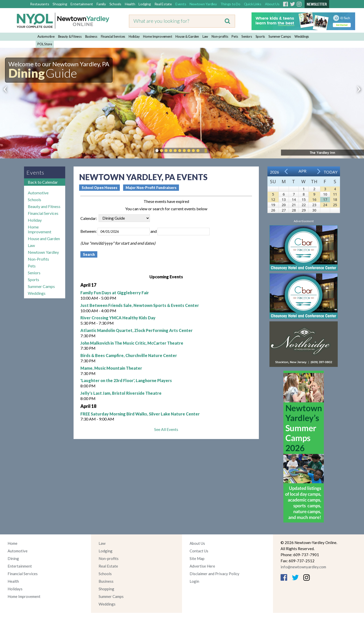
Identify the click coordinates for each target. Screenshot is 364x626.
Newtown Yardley (203, 4)
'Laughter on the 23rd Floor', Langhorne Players (126, 380)
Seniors (247, 36)
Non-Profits (38, 259)
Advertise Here (202, 566)
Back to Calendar (43, 182)
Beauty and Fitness (44, 206)
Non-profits (220, 36)
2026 (275, 172)
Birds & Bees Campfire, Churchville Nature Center (129, 355)
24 (325, 205)
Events (181, 4)
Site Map (197, 558)
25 (335, 205)
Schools (115, 4)
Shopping (60, 4)
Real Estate (163, 4)
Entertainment (82, 4)
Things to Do (230, 4)
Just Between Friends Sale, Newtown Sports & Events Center (140, 305)
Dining (13, 558)
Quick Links (253, 4)
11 (335, 194)
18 (335, 200)
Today (331, 172)
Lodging (145, 4)
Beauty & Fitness (70, 36)
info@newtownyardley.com (303, 567)
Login (194, 581)
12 (273, 200)
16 (314, 200)
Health (130, 4)
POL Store (45, 44)
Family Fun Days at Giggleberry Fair (115, 293)
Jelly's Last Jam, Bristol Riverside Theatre (121, 393)
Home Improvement (157, 36)
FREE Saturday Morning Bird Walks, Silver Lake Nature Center (140, 414)
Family (101, 4)
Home (13, 543)
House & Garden (187, 36)
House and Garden (44, 238)
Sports (260, 36)
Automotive (46, 36)
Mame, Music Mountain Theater (111, 368)
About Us (272, 4)
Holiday (134, 36)
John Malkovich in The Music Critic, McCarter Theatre (132, 343)
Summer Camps (280, 36)
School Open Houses (99, 188)
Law (205, 36)
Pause (206, 151)
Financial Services (113, 36)
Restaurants (40, 4)
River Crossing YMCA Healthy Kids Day (118, 318)
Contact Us (199, 551)
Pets (235, 36)
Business (91, 36)
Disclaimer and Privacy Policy (214, 574)
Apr (302, 171)
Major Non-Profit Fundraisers (151, 188)
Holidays (15, 589)
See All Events (166, 429)
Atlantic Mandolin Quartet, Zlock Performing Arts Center (136, 330)
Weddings (302, 36)
